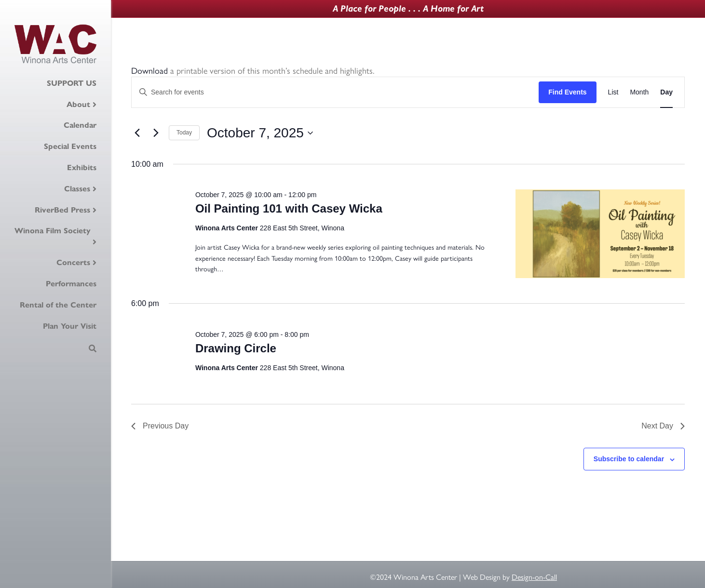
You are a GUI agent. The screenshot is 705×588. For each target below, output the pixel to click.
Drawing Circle (236, 348)
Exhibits (82, 167)
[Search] (93, 348)
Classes (77, 189)
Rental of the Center (58, 305)
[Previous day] (137, 133)
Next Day (663, 426)
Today (184, 133)
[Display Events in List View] (613, 92)
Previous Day (160, 426)
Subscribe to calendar (629, 459)
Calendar (80, 125)
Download (149, 70)
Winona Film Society (53, 231)
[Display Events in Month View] (639, 92)
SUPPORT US (72, 83)
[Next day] (156, 133)
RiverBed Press (62, 210)
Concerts (73, 262)
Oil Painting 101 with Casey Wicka (289, 208)
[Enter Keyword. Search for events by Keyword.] (335, 92)
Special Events (70, 146)
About (78, 104)
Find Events (567, 92)
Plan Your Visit (70, 326)
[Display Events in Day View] (666, 92)
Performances (71, 284)
